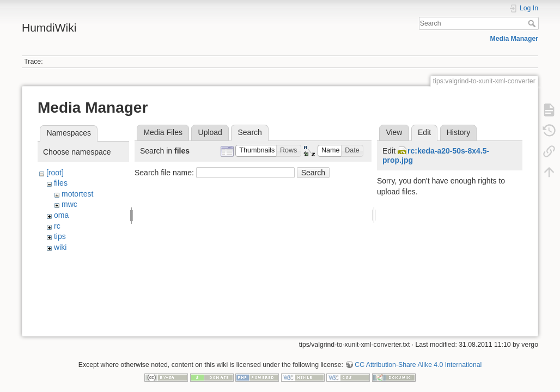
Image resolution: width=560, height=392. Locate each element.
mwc (69, 204)
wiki (60, 247)
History (459, 132)
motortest (77, 194)
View (394, 132)
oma (61, 215)
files (61, 183)
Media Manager (515, 39)
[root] (55, 173)
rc (57, 226)
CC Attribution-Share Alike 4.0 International (418, 356)
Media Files (163, 132)
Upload (210, 132)
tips (60, 236)
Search (533, 23)
